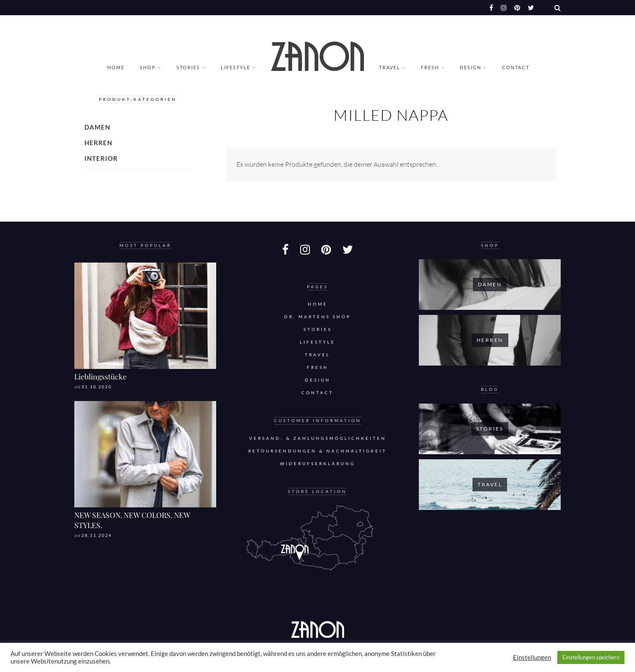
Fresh (430, 67)
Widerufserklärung (317, 464)
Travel (390, 67)
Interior (101, 158)
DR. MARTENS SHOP (317, 317)
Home (116, 67)
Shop (148, 67)
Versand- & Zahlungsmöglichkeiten (318, 438)
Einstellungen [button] (532, 657)
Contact (516, 67)
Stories (188, 67)
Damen (97, 127)
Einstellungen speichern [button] (591, 657)
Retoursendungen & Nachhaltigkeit (317, 451)
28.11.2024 (97, 535)
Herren (98, 143)
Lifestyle (236, 67)
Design (471, 67)
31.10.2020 (97, 387)
